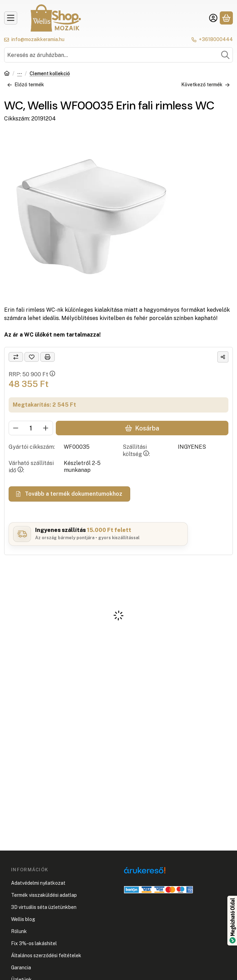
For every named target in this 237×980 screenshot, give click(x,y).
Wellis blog (23, 919)
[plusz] (46, 428)
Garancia (21, 968)
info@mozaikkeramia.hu (38, 39)
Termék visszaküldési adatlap (44, 895)
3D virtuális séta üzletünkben (44, 907)
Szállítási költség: (136, 450)
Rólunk (19, 931)
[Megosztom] (223, 357)
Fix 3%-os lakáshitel (34, 943)
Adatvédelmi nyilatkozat (38, 883)
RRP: (32, 374)
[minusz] (16, 428)
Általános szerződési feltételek (46, 955)
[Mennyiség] (31, 428)
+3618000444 (216, 39)
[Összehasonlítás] (16, 357)
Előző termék (26, 85)
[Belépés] (213, 18)
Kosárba (142, 428)
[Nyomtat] (48, 357)
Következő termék (205, 85)
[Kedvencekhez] (32, 357)
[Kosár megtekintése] (226, 18)
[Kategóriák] (11, 18)
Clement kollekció (50, 74)
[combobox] (118, 55)
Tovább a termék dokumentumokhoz (69, 494)
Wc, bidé (20, 74)
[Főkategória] (7, 74)
